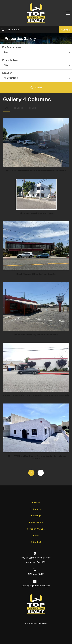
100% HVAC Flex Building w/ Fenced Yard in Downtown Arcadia (36, 457)
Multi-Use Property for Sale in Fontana (36, 335)
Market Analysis (37, 529)
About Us (37, 509)
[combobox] (36, 53)
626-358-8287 (14, 30)
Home (37, 503)
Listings (37, 516)
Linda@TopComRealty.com (36, 586)
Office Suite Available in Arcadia (36, 213)
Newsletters (37, 522)
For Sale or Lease (12, 47)
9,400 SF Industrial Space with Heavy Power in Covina (36, 171)
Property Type (10, 60)
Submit (66, 30)
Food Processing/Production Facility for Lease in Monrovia (36, 395)
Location (7, 73)
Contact (37, 542)
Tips (37, 535)
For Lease (18, 108)
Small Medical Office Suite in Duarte (36, 274)
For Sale (32, 108)
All (7, 108)
